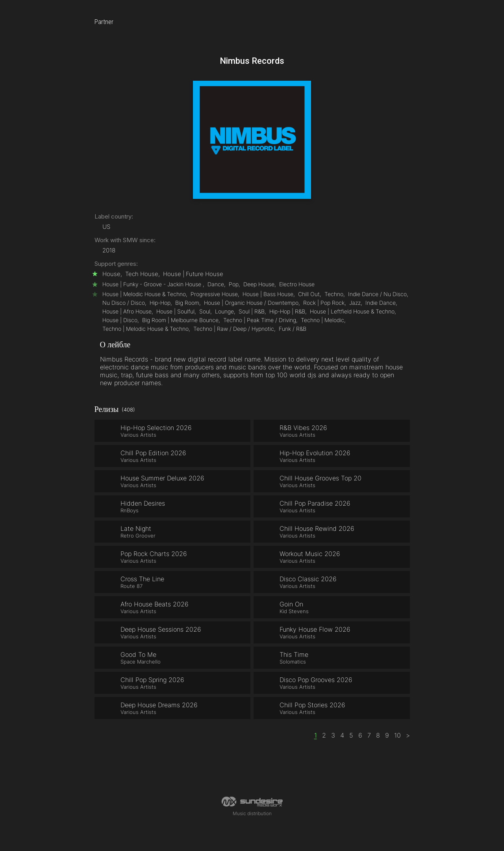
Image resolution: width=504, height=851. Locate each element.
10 (397, 735)
